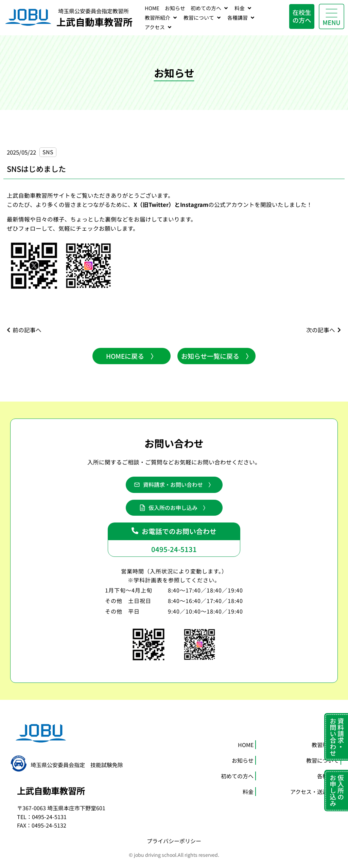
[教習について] (203, 18)
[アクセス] (159, 27)
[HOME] (152, 8)
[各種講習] (241, 18)
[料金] (243, 8)
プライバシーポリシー (174, 845)
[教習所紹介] (161, 18)
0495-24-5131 (174, 552)
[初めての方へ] (210, 8)
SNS (48, 152)
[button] (174, 486)
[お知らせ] (175, 8)
